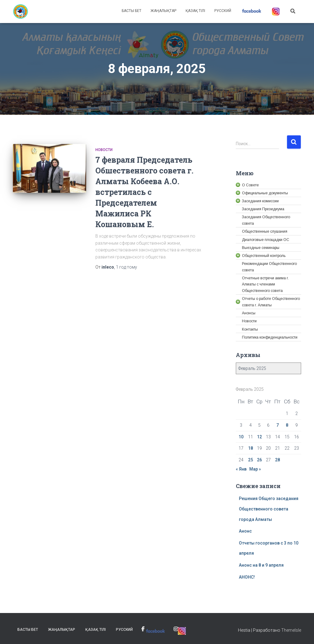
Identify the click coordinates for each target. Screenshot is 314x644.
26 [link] (259, 460)
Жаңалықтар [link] (163, 11)
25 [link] (251, 460)
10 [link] (241, 437)
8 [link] (287, 425)
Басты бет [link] (132, 11)
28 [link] (278, 460)
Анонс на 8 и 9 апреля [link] (261, 565)
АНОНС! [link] (247, 577)
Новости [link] (104, 150)
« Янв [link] (241, 469)
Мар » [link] (255, 469)
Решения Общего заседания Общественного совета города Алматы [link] (269, 509)
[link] (21, 12)
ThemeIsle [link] (291, 630)
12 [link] (259, 437)
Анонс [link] (245, 531)
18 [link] (251, 448)
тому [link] (126, 267)
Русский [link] (223, 11)
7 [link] (278, 425)
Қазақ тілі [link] (195, 11)
